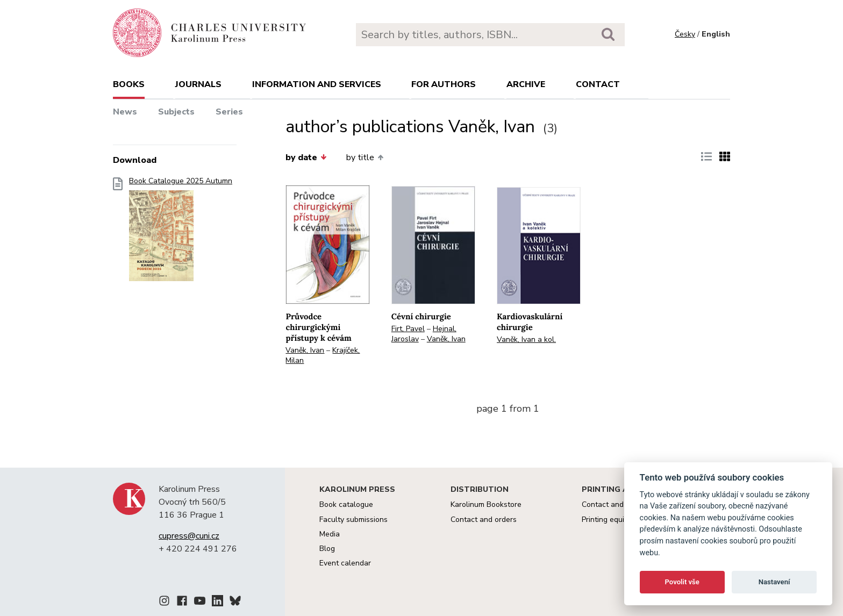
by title (365, 157)
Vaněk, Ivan (305, 350)
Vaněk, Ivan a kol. (526, 339)
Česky (685, 34)
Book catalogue (346, 504)
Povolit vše (682, 582)
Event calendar (345, 563)
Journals (198, 84)
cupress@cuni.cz (189, 536)
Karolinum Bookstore (486, 504)
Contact (598, 84)
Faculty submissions (353, 520)
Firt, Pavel (408, 329)
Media (330, 534)
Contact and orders (484, 520)
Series (229, 112)
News (125, 112)
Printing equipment (614, 520)
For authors (444, 84)
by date (306, 157)
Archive (526, 84)
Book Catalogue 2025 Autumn (181, 232)
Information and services (317, 84)
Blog (327, 549)
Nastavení (774, 582)
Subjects (176, 112)
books (129, 84)
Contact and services (618, 504)
